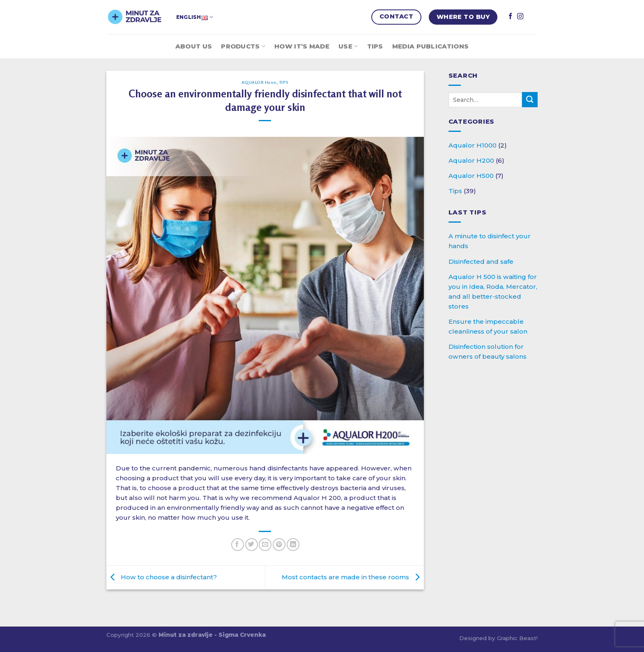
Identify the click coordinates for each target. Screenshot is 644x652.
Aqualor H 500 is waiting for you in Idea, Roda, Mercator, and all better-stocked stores (493, 291)
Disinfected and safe (481, 261)
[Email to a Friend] (265, 545)
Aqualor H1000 (473, 145)
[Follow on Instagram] (520, 17)
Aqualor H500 (471, 176)
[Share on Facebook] (238, 545)
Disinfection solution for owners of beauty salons (488, 351)
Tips (375, 46)
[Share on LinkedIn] (293, 545)
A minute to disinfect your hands (490, 241)
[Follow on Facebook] (510, 17)
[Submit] (530, 100)
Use (348, 46)
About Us (194, 46)
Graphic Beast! (517, 638)
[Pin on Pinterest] (279, 545)
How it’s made (302, 46)
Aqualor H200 (259, 82)
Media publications (430, 46)
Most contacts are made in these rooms (353, 577)
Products (243, 46)
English (195, 17)
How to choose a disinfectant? (162, 577)
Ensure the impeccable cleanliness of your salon (488, 326)
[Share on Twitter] (252, 545)
